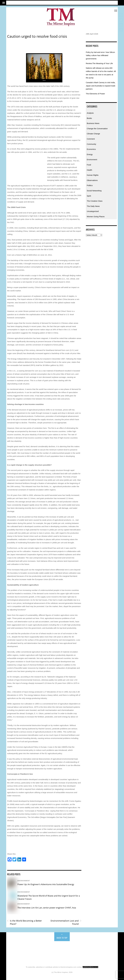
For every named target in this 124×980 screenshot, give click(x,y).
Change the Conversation (97, 129)
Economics (91, 149)
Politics (90, 185)
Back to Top (62, 938)
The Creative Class (95, 201)
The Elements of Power (95, 94)
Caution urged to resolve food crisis (37, 36)
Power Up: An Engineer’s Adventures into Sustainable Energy (46, 884)
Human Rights (93, 175)
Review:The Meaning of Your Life (99, 63)
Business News (93, 123)
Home (14, 946)
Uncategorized (93, 211)
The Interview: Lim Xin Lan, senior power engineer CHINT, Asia (47, 908)
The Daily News (93, 206)
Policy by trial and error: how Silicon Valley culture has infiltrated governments (100, 55)
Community (91, 144)
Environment (24, 881)
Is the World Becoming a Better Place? (24, 922)
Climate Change (93, 134)
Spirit (89, 196)
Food (89, 165)
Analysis (90, 113)
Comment (91, 139)
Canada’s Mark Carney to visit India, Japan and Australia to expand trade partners (101, 86)
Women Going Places (96, 217)
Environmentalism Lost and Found (66, 922)
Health (89, 170)
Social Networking (94, 191)
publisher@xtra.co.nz (90, 967)
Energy (90, 154)
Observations (92, 180)
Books (89, 118)
